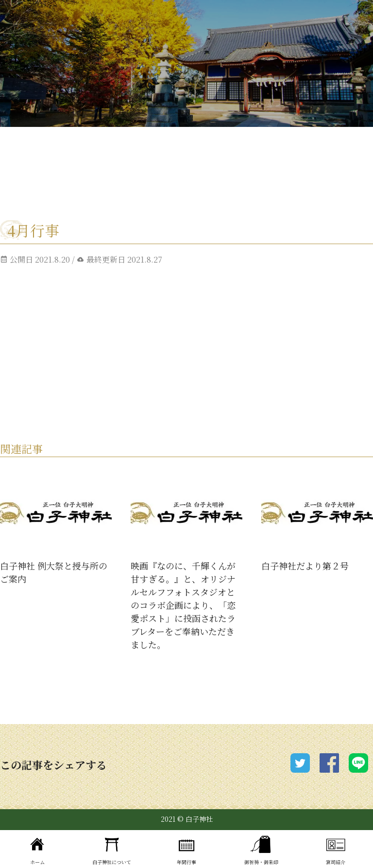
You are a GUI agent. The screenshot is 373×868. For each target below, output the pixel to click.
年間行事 (186, 849)
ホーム (37, 849)
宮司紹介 (336, 849)
